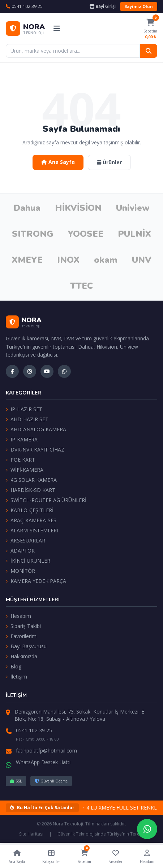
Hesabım (18, 616)
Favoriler (115, 856)
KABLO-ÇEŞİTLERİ (30, 510)
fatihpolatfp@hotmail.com (46, 751)
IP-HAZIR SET (24, 409)
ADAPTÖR (20, 551)
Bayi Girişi (103, 6)
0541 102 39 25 (34, 730)
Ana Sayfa (58, 162)
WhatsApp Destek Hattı (43, 762)
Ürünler (109, 162)
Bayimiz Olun (139, 6)
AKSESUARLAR (25, 540)
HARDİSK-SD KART (31, 490)
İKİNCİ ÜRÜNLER (28, 561)
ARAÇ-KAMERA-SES (31, 520)
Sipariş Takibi (23, 626)
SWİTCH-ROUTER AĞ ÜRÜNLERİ (46, 500)
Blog (14, 666)
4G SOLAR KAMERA (31, 480)
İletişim (16, 677)
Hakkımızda (22, 656)
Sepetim (84, 855)
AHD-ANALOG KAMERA (36, 429)
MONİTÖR (20, 571)
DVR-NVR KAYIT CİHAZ (35, 450)
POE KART (20, 460)
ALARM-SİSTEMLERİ (32, 530)
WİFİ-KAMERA (25, 470)
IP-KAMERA (22, 439)
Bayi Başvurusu (26, 646)
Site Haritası (31, 834)
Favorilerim (21, 636)
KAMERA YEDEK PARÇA (36, 581)
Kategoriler (51, 856)
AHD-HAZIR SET (27, 419)
